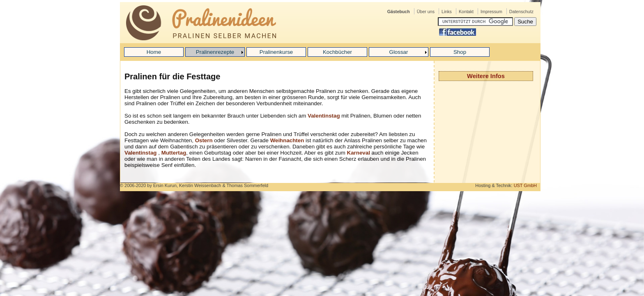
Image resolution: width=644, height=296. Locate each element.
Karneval (359, 153)
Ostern (204, 140)
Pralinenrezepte (215, 52)
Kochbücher (337, 52)
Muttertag (174, 153)
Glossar (399, 52)
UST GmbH (525, 185)
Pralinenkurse (276, 52)
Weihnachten (288, 140)
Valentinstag (324, 116)
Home (154, 52)
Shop (460, 52)
